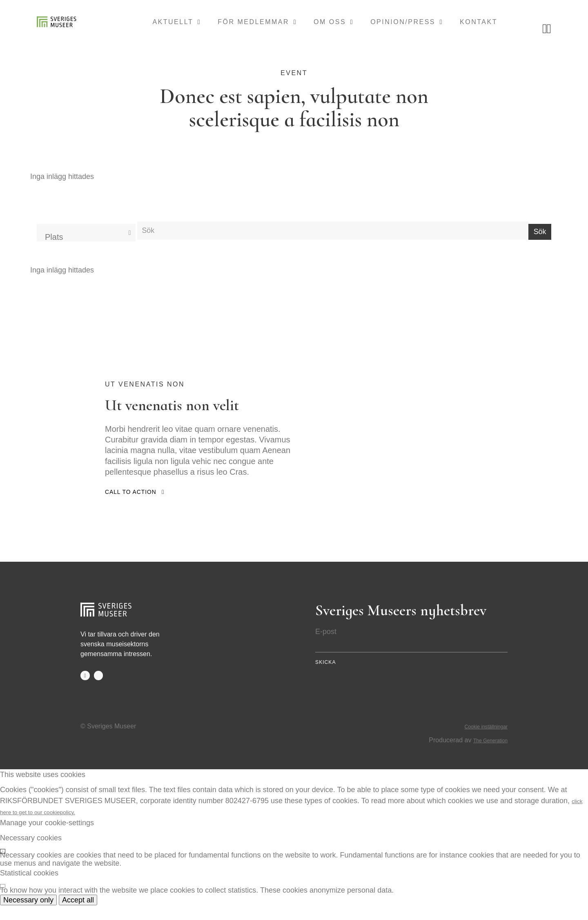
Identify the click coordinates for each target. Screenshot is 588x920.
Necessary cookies (31, 852)
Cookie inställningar (479, 740)
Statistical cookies (29, 888)
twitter (100, 689)
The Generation (485, 754)
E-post (326, 645)
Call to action (134, 505)
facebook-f (86, 689)
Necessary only (28, 914)
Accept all (78, 914)
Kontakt (479, 24)
